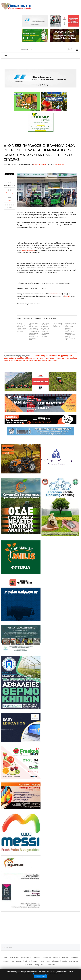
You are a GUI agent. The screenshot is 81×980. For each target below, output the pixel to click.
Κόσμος (35, 961)
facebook (67, 296)
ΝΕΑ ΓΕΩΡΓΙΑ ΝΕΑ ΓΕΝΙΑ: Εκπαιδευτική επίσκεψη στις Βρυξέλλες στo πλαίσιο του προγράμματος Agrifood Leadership (45, 330)
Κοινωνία (65, 958)
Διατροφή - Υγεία (9, 961)
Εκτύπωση (9, 193)
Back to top (8, 947)
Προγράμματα (47, 958)
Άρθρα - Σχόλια (45, 961)
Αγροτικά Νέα (60, 165)
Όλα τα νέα (56, 961)
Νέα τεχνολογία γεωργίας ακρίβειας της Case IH (59, 325)
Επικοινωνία (51, 965)
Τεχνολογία (74, 958)
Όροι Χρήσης (74, 961)
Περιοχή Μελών (39, 965)
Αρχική (6, 958)
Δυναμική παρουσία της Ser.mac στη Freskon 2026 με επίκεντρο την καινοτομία (22, 327)
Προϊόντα (19, 961)
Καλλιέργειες (36, 958)
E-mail (10, 200)
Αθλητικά (27, 961)
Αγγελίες (64, 961)
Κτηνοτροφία (25, 958)
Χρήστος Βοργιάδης (40, 165)
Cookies (29, 965)
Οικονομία (57, 958)
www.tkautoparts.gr (29, 250)
